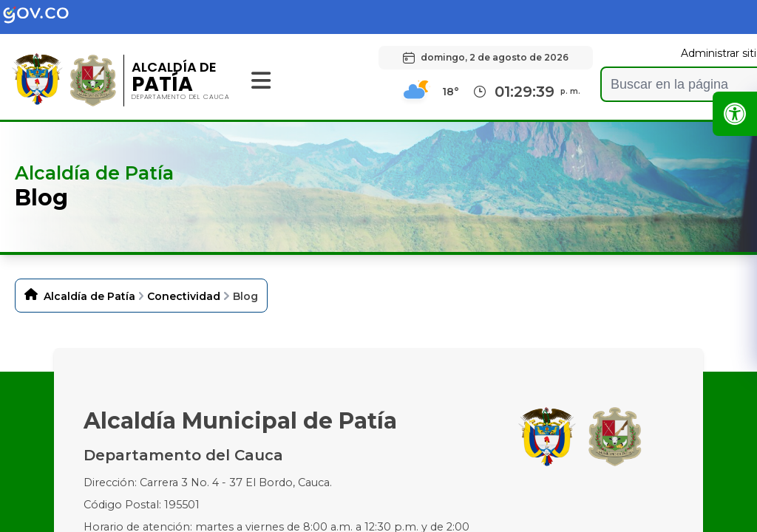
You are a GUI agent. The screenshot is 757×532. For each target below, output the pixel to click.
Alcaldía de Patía (89, 296)
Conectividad (184, 296)
